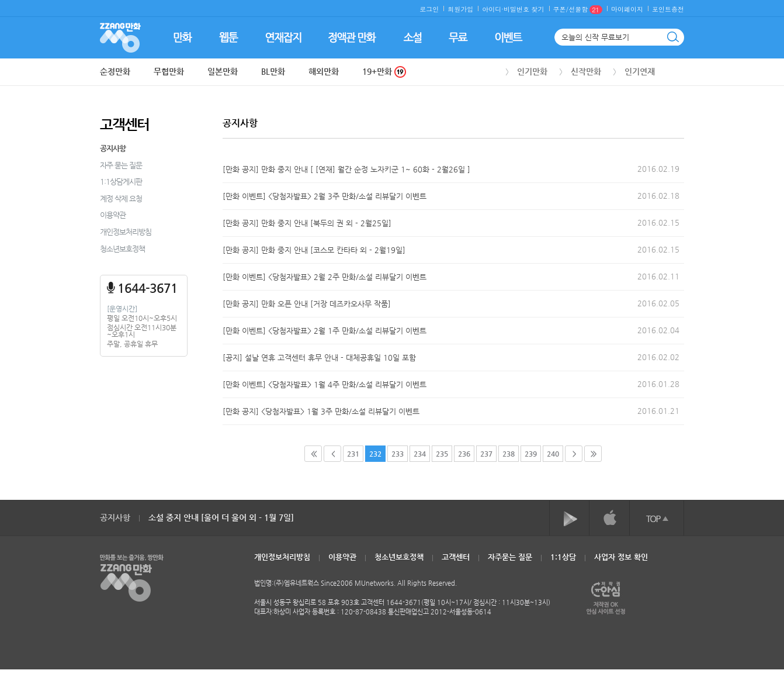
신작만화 (586, 71)
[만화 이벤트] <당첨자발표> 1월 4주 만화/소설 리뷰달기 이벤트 (325, 384)
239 (531, 454)
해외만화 (324, 71)
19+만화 (384, 72)
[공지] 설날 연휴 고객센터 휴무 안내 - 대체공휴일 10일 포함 (319, 358)
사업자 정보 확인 (621, 557)
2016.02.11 (658, 276)
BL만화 (273, 71)
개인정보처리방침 (126, 232)
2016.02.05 (658, 303)
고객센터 (456, 557)
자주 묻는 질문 (121, 165)
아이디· (493, 9)
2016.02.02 (658, 357)
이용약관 (113, 215)
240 (553, 454)
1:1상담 (563, 557)
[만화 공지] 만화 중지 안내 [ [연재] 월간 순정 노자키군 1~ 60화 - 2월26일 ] (346, 169)
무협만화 (169, 71)
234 (420, 454)
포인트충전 (668, 9)
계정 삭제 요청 (121, 198)
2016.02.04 (658, 330)
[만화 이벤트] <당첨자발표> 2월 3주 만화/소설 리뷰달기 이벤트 (325, 196)
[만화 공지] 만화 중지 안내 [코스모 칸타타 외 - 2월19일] (314, 250)
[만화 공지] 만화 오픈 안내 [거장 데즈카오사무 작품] (307, 304)
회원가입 (460, 9)
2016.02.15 (658, 222)
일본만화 (223, 71)
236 (464, 454)
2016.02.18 (658, 196)
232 (375, 454)
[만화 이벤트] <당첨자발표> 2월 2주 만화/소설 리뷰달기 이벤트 (325, 277)
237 (486, 454)
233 (398, 454)
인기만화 (532, 71)
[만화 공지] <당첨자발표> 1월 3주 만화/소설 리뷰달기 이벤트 (321, 411)
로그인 (429, 9)
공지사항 (113, 148)
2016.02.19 (658, 169)
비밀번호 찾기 (524, 9)
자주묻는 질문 (510, 557)
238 (509, 454)
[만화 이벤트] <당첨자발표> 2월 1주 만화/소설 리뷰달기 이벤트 (325, 331)
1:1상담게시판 (121, 182)
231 (353, 454)
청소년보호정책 (122, 249)
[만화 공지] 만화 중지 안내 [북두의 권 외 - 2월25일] (307, 223)
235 (442, 454)
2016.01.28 (658, 384)
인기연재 (640, 71)
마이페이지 (627, 9)
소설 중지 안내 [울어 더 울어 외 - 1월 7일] (221, 517)
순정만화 (115, 71)
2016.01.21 (658, 411)
